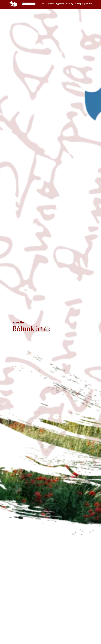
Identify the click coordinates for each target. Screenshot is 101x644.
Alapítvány (69, 4)
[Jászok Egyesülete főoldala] (14, 4)
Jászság (78, 4)
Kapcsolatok (87, 4)
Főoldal (41, 4)
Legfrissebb (50, 4)
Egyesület (60, 4)
